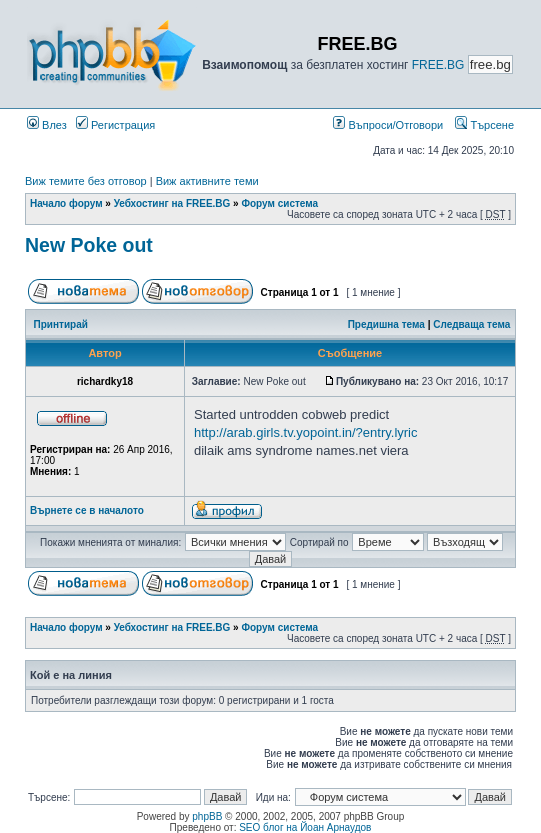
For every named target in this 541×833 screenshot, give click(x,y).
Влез (47, 125)
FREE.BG (438, 65)
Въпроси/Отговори (388, 125)
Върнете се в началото (87, 510)
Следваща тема (471, 324)
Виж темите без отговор (86, 181)
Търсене (484, 125)
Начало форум (66, 203)
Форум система (279, 203)
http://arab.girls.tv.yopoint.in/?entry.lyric (306, 432)
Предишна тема (386, 324)
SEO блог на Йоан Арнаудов (305, 827)
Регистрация (115, 125)
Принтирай (61, 324)
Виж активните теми (207, 181)
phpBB (207, 816)
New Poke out (89, 245)
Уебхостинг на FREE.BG (172, 203)
